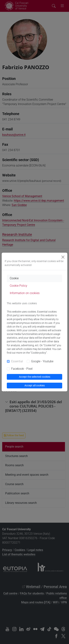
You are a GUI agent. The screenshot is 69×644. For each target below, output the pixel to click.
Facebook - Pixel (22, 369)
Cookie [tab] (14, 278)
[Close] (63, 257)
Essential (17, 361)
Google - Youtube (42, 361)
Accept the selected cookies (35, 377)
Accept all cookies (35, 385)
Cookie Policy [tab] (18, 286)
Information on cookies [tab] (25, 293)
